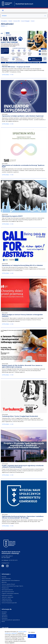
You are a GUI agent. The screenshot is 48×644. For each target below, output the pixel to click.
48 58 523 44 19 (13, 560)
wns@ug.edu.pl (5, 563)
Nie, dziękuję (32, 632)
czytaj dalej (6, 75)
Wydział (10, 21)
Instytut (33, 21)
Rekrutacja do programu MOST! (12, 216)
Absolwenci (5, 617)
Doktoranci (4, 615)
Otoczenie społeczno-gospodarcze (11, 620)
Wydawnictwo (5, 588)
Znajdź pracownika (6, 599)
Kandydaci (4, 612)
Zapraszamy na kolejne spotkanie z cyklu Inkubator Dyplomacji (23, 116)
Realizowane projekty (7, 595)
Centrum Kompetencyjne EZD (9, 603)
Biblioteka (4, 582)
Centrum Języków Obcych (8, 584)
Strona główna (4, 21)
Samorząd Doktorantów (8, 592)
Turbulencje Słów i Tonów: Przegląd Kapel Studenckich (20, 416)
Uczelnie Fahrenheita (7, 601)
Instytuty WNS (17, 21)
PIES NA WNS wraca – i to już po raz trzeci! (16, 67)
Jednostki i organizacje (7, 597)
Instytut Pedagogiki (25, 21)
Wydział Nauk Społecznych (24, 4)
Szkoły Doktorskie (6, 579)
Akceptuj (32, 636)
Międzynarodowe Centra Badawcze (11, 580)
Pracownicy (5, 618)
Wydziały (4, 577)
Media (3, 621)
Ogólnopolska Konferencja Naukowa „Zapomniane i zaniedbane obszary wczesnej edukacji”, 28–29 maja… (23, 517)
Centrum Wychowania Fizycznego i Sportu (12, 586)
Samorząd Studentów (7, 590)
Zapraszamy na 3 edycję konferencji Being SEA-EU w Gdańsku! (23, 265)
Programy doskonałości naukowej (10, 593)
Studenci (4, 613)
